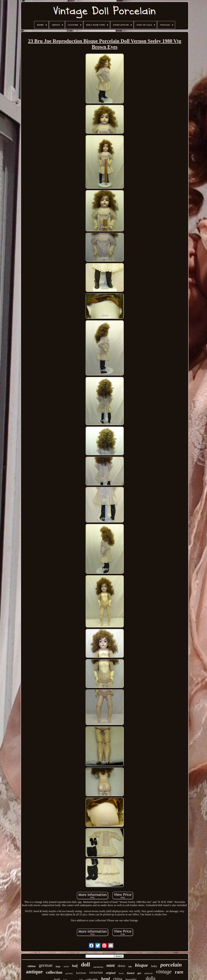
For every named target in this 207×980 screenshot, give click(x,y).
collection (54, 972)
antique (34, 972)
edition (32, 966)
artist (66, 966)
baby (154, 966)
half (75, 966)
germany (69, 973)
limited (131, 973)
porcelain (171, 965)
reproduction (98, 967)
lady (130, 967)
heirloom (81, 973)
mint (111, 966)
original (111, 973)
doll (85, 965)
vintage (164, 972)
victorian (96, 972)
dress (122, 966)
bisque (142, 965)
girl (139, 973)
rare (179, 972)
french (121, 973)
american (148, 973)
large (58, 966)
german (46, 965)
